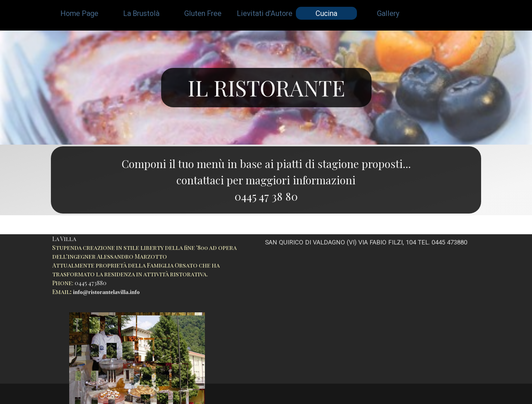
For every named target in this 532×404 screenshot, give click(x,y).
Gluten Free (203, 13)
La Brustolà (141, 13)
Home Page (79, 13)
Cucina (326, 13)
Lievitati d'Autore (265, 13)
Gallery (388, 13)
